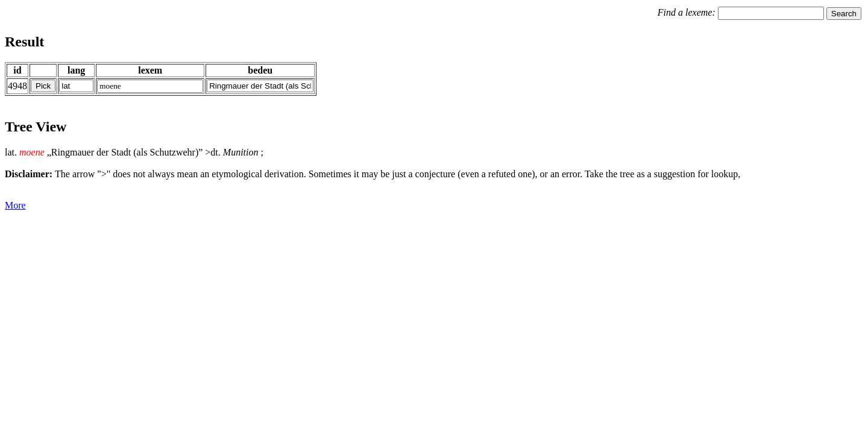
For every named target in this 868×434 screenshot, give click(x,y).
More (15, 205)
